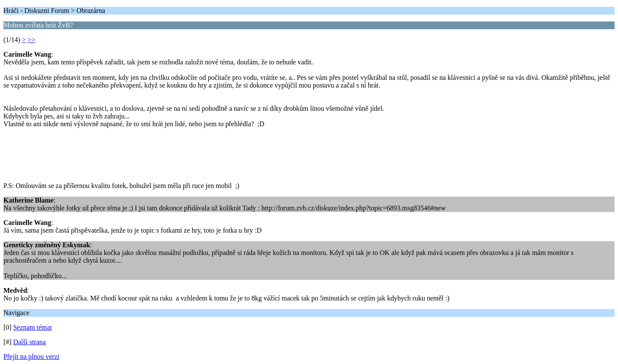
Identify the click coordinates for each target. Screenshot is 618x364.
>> (31, 40)
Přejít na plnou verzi (31, 356)
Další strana (30, 342)
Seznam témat (33, 327)
